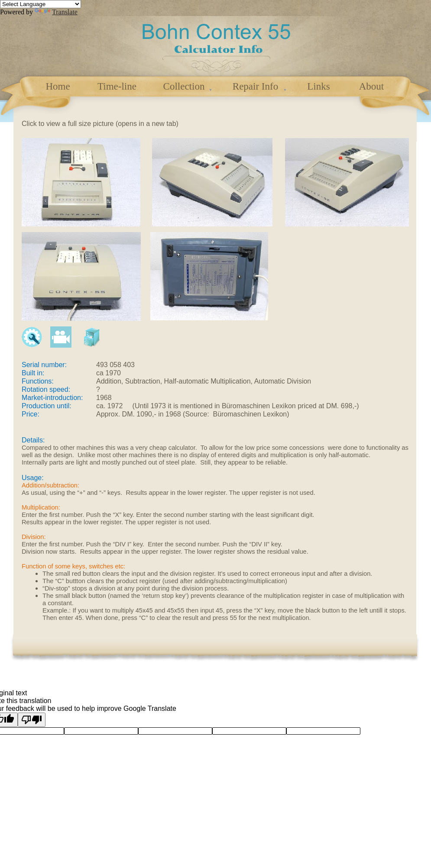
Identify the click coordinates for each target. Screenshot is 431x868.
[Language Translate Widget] (41, 4)
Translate (56, 12)
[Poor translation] (32, 720)
